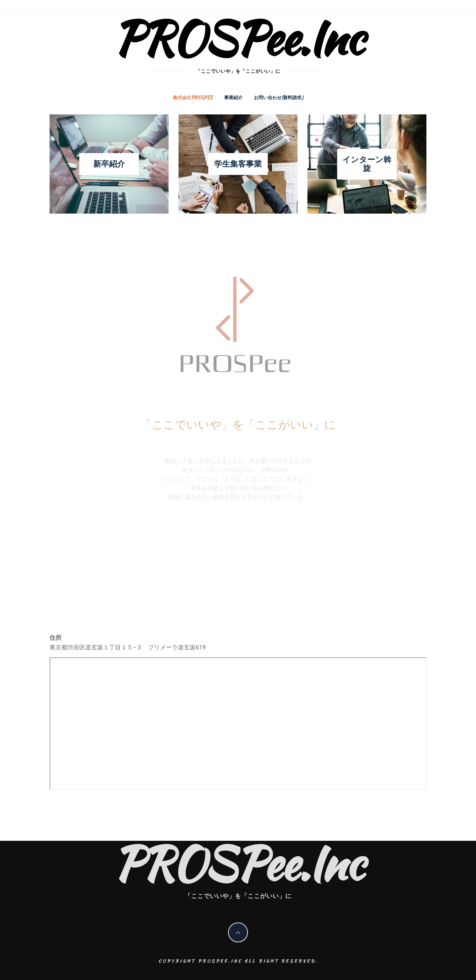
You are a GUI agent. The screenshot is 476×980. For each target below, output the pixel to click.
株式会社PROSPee (193, 98)
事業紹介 (233, 98)
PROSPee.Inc (238, 38)
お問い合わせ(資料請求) (278, 98)
